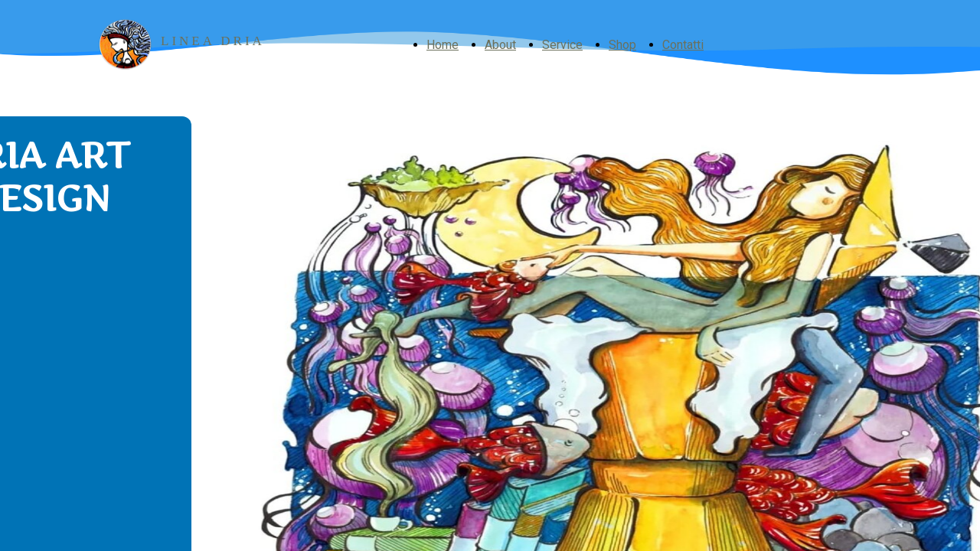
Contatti (683, 45)
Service (562, 45)
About (500, 45)
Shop (622, 45)
